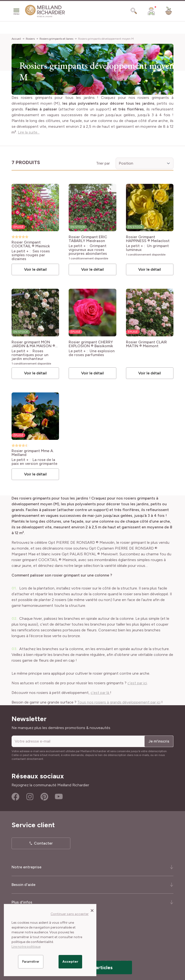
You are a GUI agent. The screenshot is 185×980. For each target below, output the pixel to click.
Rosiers (30, 39)
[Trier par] (145, 163)
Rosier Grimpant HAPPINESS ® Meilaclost (148, 239)
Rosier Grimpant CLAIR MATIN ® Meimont (146, 344)
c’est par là (100, 693)
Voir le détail (35, 269)
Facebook (15, 797)
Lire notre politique (26, 947)
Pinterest (44, 797)
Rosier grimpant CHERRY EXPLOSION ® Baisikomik (91, 344)
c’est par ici (137, 683)
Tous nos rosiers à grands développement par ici (119, 702)
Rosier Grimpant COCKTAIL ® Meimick (31, 244)
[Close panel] (92, 910)
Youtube (59, 797)
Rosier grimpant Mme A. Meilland (33, 453)
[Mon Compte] (151, 11)
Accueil (16, 39)
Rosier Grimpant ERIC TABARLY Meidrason (88, 239)
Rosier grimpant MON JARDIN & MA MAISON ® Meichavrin (33, 344)
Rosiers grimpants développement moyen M (106, 39)
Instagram (30, 797)
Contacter (43, 843)
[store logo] (45, 11)
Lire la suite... (29, 132)
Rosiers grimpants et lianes (56, 39)
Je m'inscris (159, 741)
